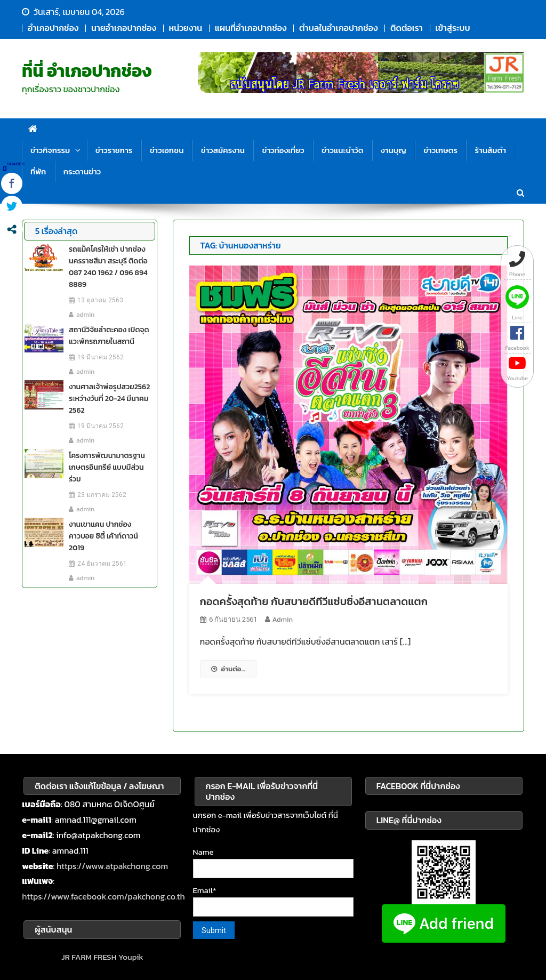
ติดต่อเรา (407, 28)
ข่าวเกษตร (440, 150)
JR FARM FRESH (89, 957)
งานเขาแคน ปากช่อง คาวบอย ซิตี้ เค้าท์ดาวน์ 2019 (103, 536)
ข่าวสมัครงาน (223, 150)
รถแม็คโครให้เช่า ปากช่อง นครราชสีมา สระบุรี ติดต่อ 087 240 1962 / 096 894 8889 (108, 267)
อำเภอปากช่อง (53, 28)
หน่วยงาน (186, 28)
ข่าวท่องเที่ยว (283, 150)
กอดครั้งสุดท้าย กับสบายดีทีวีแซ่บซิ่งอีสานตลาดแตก (314, 601)
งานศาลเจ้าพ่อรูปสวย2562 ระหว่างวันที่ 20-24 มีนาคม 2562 (109, 399)
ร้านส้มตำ (490, 150)
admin (283, 619)
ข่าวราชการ (114, 150)
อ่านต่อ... (228, 669)
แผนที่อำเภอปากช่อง (251, 28)
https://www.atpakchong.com (112, 866)
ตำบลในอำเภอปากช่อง (338, 28)
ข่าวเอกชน (167, 150)
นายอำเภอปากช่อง (124, 28)
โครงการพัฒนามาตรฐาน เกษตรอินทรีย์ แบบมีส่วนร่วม (107, 467)
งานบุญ (394, 150)
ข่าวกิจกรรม (50, 150)
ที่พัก (38, 171)
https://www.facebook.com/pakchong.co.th (103, 896)
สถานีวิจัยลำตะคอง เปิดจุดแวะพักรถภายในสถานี (109, 336)
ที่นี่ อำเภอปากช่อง (87, 71)
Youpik (131, 957)
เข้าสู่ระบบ (453, 28)
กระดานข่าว (82, 171)
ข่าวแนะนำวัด (343, 150)
